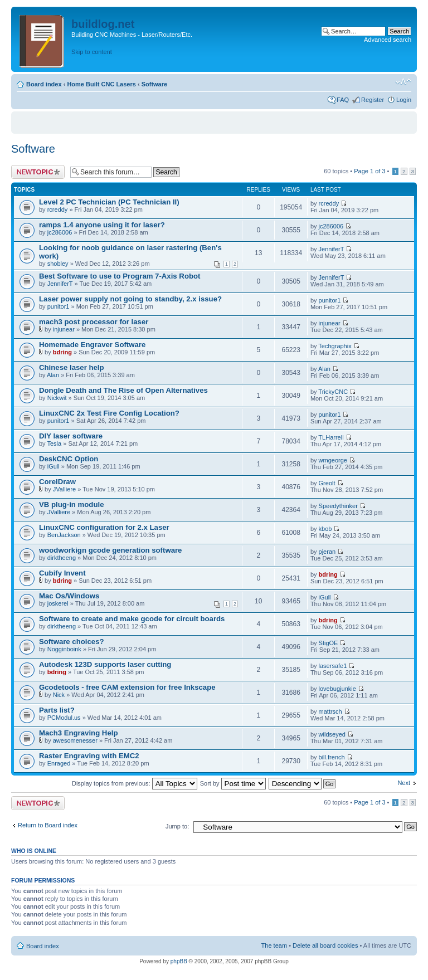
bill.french (332, 757)
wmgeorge (333, 460)
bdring (62, 352)
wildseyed (332, 734)
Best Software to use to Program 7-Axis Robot (120, 276)
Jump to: (177, 826)
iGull (53, 466)
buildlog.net (103, 24)
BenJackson (64, 535)
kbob (325, 529)
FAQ (343, 100)
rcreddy (58, 209)
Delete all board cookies (325, 945)
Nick (59, 695)
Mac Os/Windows (69, 596)
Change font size (403, 82)
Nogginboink (64, 649)
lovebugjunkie (337, 689)
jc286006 (60, 232)
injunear (64, 329)
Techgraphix (335, 346)
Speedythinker (338, 506)
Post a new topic (38, 172)
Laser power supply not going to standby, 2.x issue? (130, 299)
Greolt (327, 483)
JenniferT (332, 249)
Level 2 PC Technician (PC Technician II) (109, 202)
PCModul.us (64, 718)
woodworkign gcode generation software (110, 550)
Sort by (233, 783)
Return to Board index (48, 825)
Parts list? (57, 710)
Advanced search (388, 40)
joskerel (58, 603)
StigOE (329, 643)
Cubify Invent (62, 573)
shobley (58, 264)
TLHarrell (331, 437)
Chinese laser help (72, 367)
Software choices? (72, 642)
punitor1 (59, 306)
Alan (53, 375)
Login (404, 100)
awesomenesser (75, 740)
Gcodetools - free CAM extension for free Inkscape (127, 687)
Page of (369, 171)
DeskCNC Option (69, 459)
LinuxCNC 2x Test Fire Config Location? (109, 413)
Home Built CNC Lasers (101, 84)
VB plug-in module (71, 504)
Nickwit (57, 398)
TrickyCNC (333, 392)
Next (404, 783)
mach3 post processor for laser (94, 322)
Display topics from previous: (135, 783)
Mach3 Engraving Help (78, 733)
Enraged (59, 763)
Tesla (54, 443)
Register (373, 100)
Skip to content (92, 52)
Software (154, 84)
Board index (44, 84)
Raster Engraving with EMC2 (89, 756)
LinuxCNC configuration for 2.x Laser (104, 527)
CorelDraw (57, 482)
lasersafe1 (333, 666)
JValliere (64, 489)
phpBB (179, 961)
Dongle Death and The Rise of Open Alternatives (123, 390)
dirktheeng (62, 558)
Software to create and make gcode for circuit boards (132, 619)
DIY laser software (71, 436)
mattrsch (330, 711)
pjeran (327, 552)
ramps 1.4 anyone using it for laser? (102, 225)
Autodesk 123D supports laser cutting (105, 664)
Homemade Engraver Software (92, 345)
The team (274, 945)
